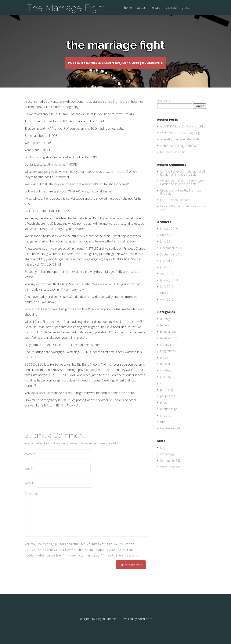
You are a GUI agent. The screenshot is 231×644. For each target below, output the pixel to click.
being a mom (169, 344)
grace (186, 8)
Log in (164, 453)
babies (165, 331)
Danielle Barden (92, 62)
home (128, 8)
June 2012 (167, 292)
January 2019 (169, 234)
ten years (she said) (173, 158)
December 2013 (171, 253)
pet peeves (168, 402)
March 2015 (168, 241)
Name (30, 460)
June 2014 (167, 247)
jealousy (166, 382)
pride (164, 408)
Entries (168, 460)
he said (155, 8)
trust (163, 427)
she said (171, 8)
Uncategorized (170, 434)
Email (29, 474)
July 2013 (166, 266)
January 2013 (169, 286)
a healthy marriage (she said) (179, 145)
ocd (163, 389)
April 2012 (167, 305)
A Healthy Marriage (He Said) (180, 151)
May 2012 (167, 299)
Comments (170, 466)
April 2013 (167, 279)
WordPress (145, 624)
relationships (169, 414)
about (141, 8)
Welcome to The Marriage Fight (181, 138)
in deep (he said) (186, 180)
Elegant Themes (107, 624)
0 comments (172, 62)
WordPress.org (170, 472)
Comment (31, 499)
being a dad (168, 337)
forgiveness (168, 356)
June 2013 (167, 273)
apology (165, 324)
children (165, 350)
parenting (166, 395)
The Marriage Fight (66, 8)
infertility (166, 376)
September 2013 (171, 260)
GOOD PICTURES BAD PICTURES (183, 132)
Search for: (165, 106)
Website (30, 488)
